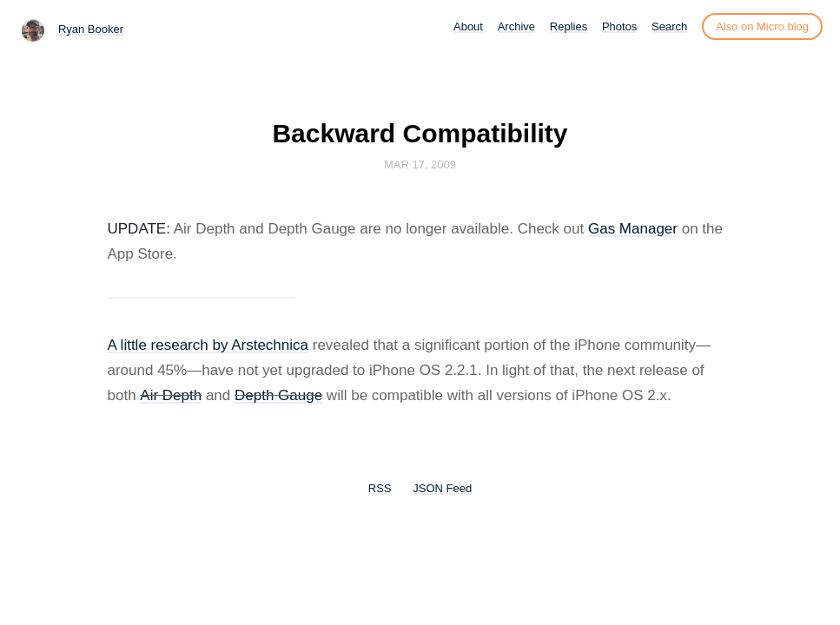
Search (669, 26)
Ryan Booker (91, 29)
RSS (380, 488)
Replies (569, 26)
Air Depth (171, 395)
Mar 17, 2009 (420, 164)
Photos (619, 26)
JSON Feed (442, 488)
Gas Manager (633, 229)
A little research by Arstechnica (208, 345)
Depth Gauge (278, 395)
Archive (516, 26)
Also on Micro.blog (762, 26)
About (468, 26)
